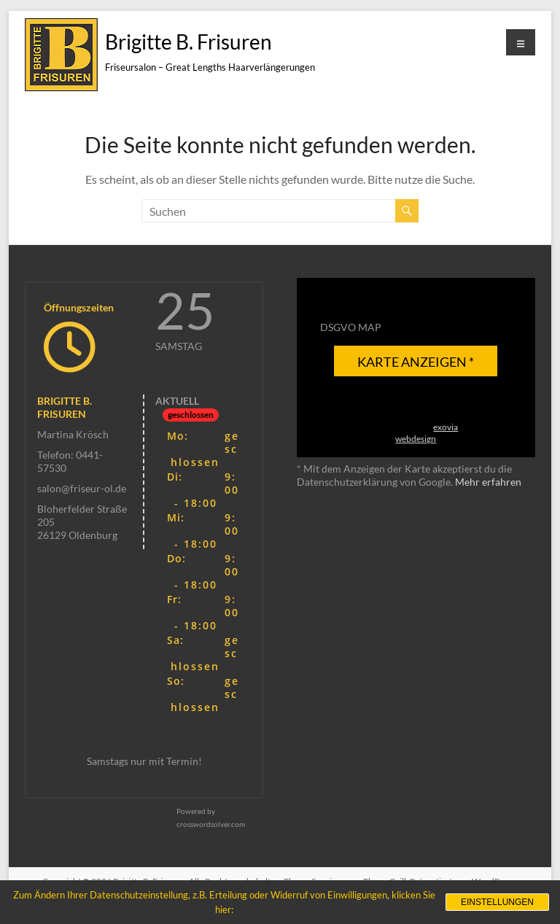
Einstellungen (497, 902)
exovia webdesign (427, 433)
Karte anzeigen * (416, 362)
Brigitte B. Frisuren (188, 42)
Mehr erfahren (488, 482)
